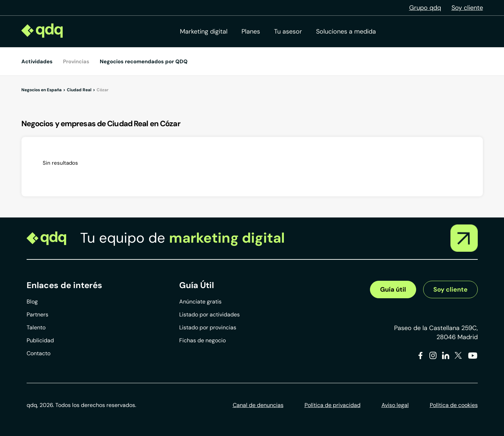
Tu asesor (288, 31)
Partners (37, 315)
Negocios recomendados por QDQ (144, 62)
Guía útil (393, 290)
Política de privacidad (332, 405)
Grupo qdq (425, 8)
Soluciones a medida (346, 31)
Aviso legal (395, 405)
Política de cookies (454, 405)
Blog (32, 302)
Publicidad (40, 340)
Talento (36, 327)
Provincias (76, 62)
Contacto (38, 353)
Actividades (37, 62)
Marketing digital (204, 31)
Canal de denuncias (258, 405)
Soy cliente (467, 8)
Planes (251, 31)
